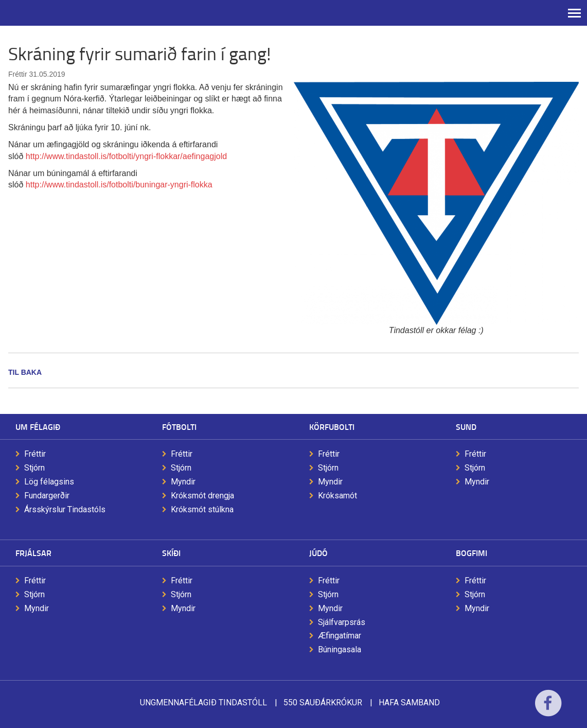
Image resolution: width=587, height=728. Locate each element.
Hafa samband (409, 703)
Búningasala (340, 649)
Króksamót (337, 496)
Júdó (318, 553)
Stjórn (34, 468)
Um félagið (38, 427)
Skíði (171, 553)
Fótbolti (179, 427)
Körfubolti (332, 427)
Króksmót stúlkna (202, 509)
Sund (466, 427)
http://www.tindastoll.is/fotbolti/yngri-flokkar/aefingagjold (126, 156)
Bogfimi (472, 553)
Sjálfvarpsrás (342, 622)
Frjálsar (33, 553)
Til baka (25, 372)
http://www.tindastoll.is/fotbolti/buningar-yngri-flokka (119, 185)
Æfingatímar (340, 636)
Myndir (183, 482)
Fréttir (35, 454)
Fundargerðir (47, 496)
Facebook (548, 710)
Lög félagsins (49, 482)
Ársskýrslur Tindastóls (65, 509)
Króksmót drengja (202, 496)
